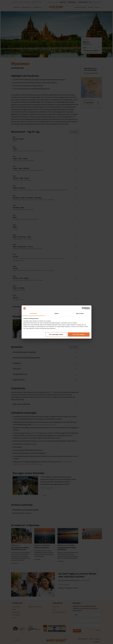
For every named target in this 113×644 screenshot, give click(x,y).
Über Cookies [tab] (80, 313)
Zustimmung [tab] (33, 313)
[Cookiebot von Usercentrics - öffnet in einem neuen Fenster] (83, 308)
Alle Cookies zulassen (79, 334)
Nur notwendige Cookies (56, 334)
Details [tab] (56, 313)
